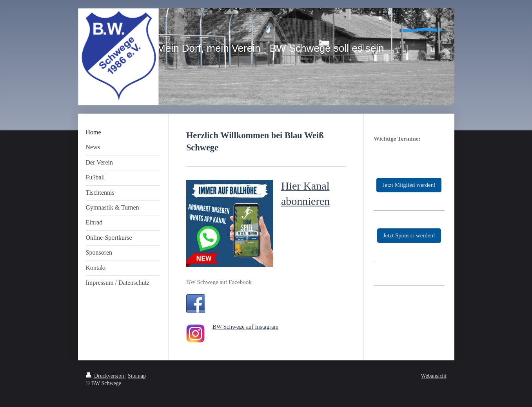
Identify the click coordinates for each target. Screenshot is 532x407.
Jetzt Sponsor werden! (409, 235)
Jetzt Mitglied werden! (409, 185)
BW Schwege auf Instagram (245, 327)
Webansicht (434, 376)
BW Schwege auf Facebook (219, 282)
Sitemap (137, 376)
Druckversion (106, 376)
